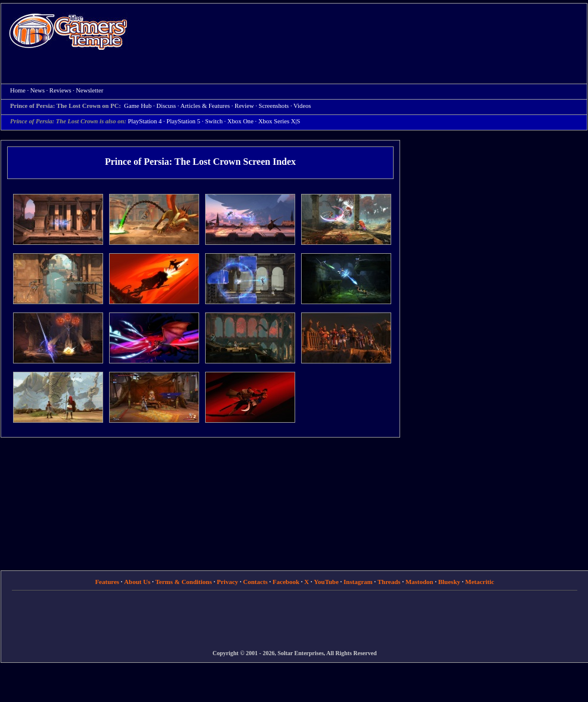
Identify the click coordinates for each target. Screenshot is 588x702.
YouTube (327, 582)
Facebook (286, 582)
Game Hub (138, 106)
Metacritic (480, 582)
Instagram (358, 582)
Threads (389, 582)
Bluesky (449, 582)
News (37, 90)
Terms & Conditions (184, 582)
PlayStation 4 (145, 121)
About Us (137, 582)
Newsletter (90, 90)
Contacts (255, 582)
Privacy (228, 582)
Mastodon (419, 582)
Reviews (60, 90)
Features (107, 582)
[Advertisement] (351, 90)
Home (68, 31)
